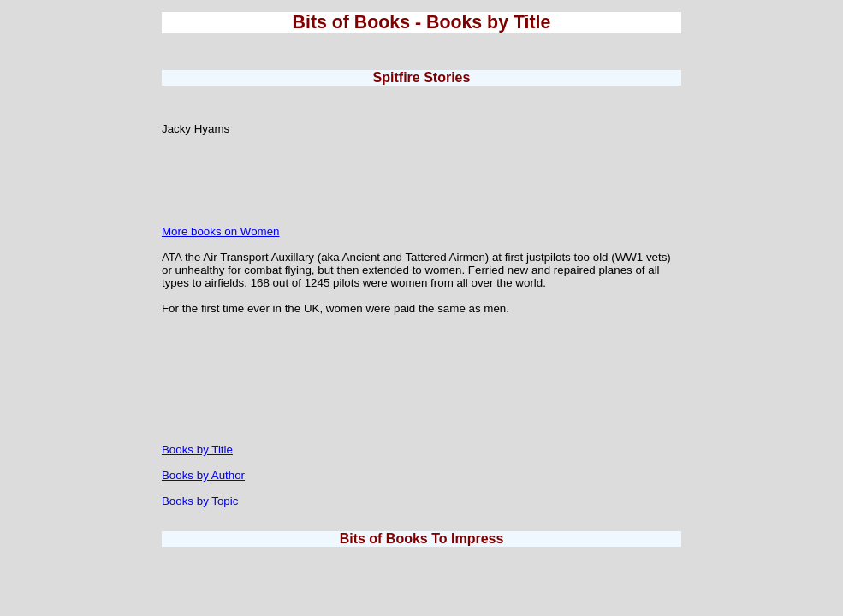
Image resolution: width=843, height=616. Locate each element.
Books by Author (203, 475)
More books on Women (221, 231)
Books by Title (197, 450)
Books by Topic (200, 501)
